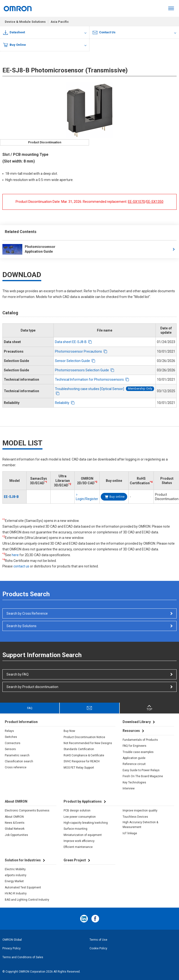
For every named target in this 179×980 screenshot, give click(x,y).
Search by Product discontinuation (32, 687)
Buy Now (69, 731)
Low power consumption (80, 817)
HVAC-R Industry (16, 893)
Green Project (75, 860)
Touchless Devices (135, 817)
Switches (11, 737)
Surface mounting (75, 829)
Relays (9, 731)
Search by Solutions (21, 626)
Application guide (134, 758)
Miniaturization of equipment (83, 835)
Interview (129, 788)
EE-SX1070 (136, 202)
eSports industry (16, 875)
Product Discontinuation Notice (84, 737)
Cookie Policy (98, 948)
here (15, 555)
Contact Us (104, 32)
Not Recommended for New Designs (88, 743)
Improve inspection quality (140, 811)
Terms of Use (98, 940)
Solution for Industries (23, 860)
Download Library (137, 722)
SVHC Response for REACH (82, 761)
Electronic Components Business (27, 811)
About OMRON (14, 817)
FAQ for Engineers (134, 746)
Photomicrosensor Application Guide (29, 249)
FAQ (30, 708)
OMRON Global (12, 940)
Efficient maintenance (78, 847)
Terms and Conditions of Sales (23, 957)
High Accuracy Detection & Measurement (140, 825)
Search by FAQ (18, 674)
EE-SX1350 (155, 202)
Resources (131, 731)
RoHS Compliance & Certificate (84, 755)
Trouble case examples (138, 752)
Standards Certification (79, 749)
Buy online (117, 497)
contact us (21, 566)
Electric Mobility (15, 869)
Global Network (15, 829)
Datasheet (14, 32)
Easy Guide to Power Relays (141, 770)
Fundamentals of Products (140, 740)
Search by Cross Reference (27, 613)
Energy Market (14, 881)
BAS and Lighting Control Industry (27, 900)
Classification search (19, 761)
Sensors (10, 749)
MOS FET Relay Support (79, 768)
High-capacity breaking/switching (86, 823)
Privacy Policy (12, 948)
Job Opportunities (16, 835)
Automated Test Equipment (23, 887)
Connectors (13, 743)
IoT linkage (130, 833)
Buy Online (15, 45)
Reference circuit (134, 764)
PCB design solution (77, 811)
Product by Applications (83, 801)
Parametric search (17, 755)
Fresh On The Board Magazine (143, 776)
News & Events (15, 823)
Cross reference (16, 767)
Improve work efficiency (79, 841)
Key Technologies (134, 782)
